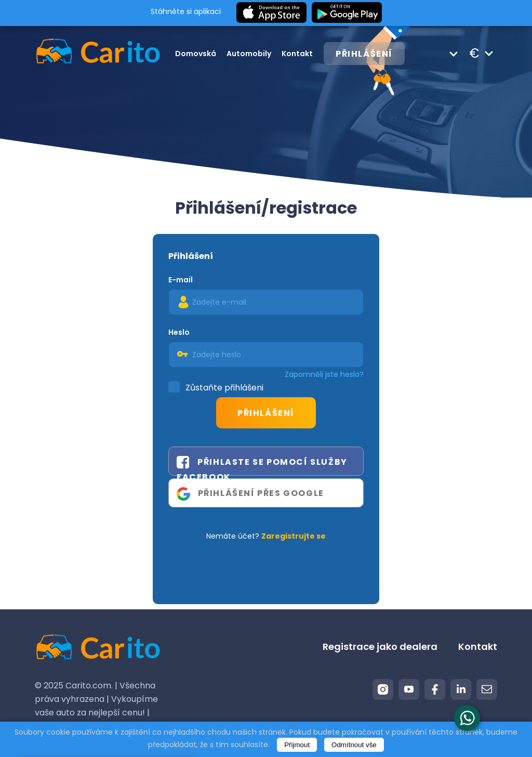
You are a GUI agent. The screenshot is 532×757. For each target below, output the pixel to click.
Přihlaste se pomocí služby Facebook (262, 465)
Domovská (196, 54)
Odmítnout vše (354, 745)
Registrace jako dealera (380, 647)
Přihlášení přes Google (250, 494)
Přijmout (297, 745)
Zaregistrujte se (294, 536)
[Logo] (87, 53)
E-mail (181, 280)
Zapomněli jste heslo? (324, 374)
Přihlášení (364, 54)
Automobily (249, 54)
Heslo (179, 332)
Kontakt (297, 54)
